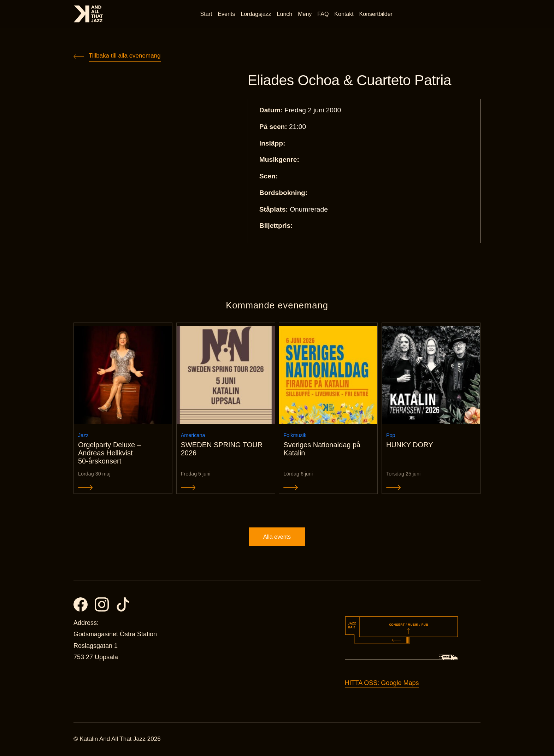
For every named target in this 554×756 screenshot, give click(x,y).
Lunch (285, 14)
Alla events (277, 538)
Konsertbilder (376, 14)
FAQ (323, 14)
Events (227, 14)
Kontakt (344, 14)
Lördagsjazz (256, 14)
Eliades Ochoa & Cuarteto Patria (352, 81)
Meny (305, 14)
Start (206, 14)
